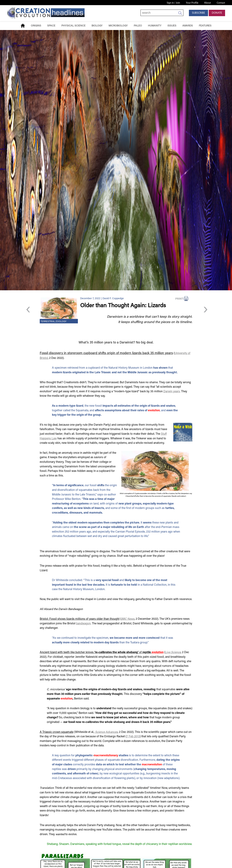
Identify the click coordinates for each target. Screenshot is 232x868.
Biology (97, 26)
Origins (36, 26)
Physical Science (73, 26)
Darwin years (172, 392)
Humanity (155, 26)
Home (23, 26)
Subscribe (198, 13)
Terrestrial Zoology (54, 322)
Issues (172, 26)
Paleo (138, 26)
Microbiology (118, 26)
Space (51, 26)
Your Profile (192, 3)
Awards (188, 26)
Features (205, 26)
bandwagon (83, 624)
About (208, 3)
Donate (217, 13)
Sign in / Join (173, 3)
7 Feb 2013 (133, 737)
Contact (221, 3)
